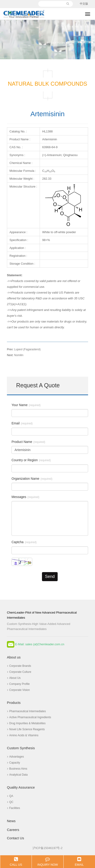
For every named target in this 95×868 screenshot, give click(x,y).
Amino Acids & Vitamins (23, 735)
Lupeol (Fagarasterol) (24, 349)
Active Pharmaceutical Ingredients (29, 717)
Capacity (14, 763)
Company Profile (18, 684)
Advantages (15, 757)
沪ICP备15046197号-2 (47, 848)
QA (10, 796)
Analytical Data (17, 775)
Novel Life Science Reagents (26, 729)
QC (10, 802)
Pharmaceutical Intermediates (27, 711)
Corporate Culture (19, 672)
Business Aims (17, 769)
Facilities (14, 808)
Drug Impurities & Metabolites (26, 723)
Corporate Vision (18, 690)
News (11, 821)
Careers (13, 830)
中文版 (84, 4)
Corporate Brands (19, 666)
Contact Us (15, 838)
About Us (14, 678)
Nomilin (15, 355)
